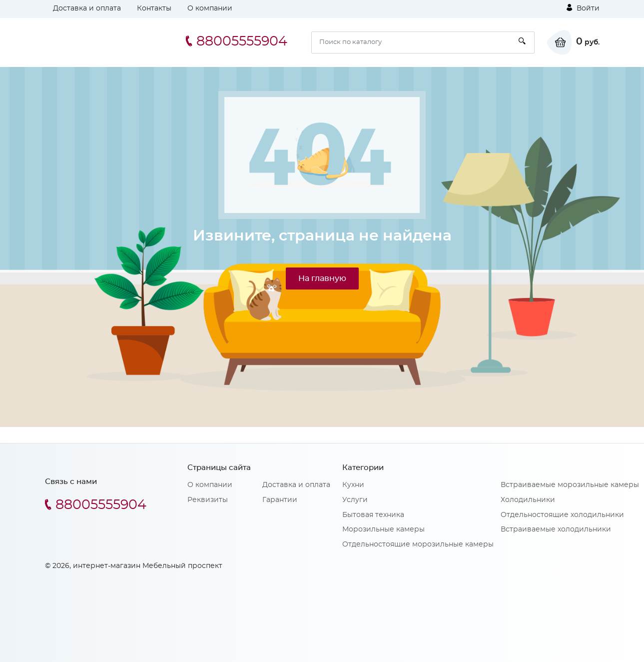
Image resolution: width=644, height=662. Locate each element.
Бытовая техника (373, 515)
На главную (322, 278)
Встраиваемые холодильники (556, 529)
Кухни (353, 485)
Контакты (154, 8)
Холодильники (528, 500)
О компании (210, 8)
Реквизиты (208, 500)
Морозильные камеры (383, 529)
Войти (583, 8)
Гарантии (280, 500)
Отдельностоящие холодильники (562, 515)
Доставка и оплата (87, 8)
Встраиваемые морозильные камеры (570, 485)
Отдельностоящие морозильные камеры (418, 544)
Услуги (355, 500)
